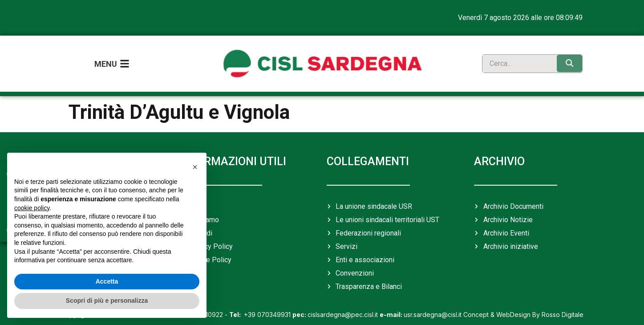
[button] (195, 167)
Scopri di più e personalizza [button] (107, 301)
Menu (106, 61)
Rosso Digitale (563, 309)
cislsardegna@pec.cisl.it (335, 309)
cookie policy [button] (32, 208)
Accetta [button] (107, 281)
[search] (517, 61)
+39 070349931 (261, 309)
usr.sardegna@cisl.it (421, 309)
